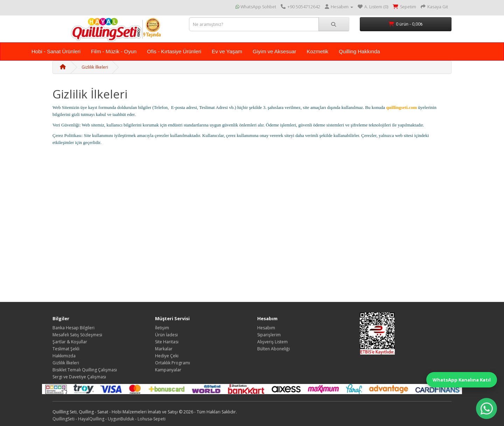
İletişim (162, 328)
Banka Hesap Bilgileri (73, 328)
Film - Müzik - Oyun (114, 51)
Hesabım (266, 328)
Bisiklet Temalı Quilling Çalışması (85, 370)
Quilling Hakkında (359, 51)
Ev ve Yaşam (227, 51)
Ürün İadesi (166, 335)
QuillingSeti (64, 419)
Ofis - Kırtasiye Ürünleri (174, 51)
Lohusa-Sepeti (152, 419)
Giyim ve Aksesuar (274, 51)
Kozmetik (317, 51)
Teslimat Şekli (66, 349)
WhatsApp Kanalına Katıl (462, 380)
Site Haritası (167, 342)
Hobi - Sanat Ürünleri (56, 51)
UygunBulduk (121, 419)
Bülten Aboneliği (274, 349)
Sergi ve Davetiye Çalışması (79, 377)
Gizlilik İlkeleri (95, 67)
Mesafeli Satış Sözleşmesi (77, 335)
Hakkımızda (64, 356)
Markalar (164, 349)
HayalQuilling (91, 419)
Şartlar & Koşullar (70, 342)
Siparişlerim (269, 335)
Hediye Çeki (167, 356)
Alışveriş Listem (272, 342)
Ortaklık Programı (173, 363)
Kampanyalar (168, 370)
